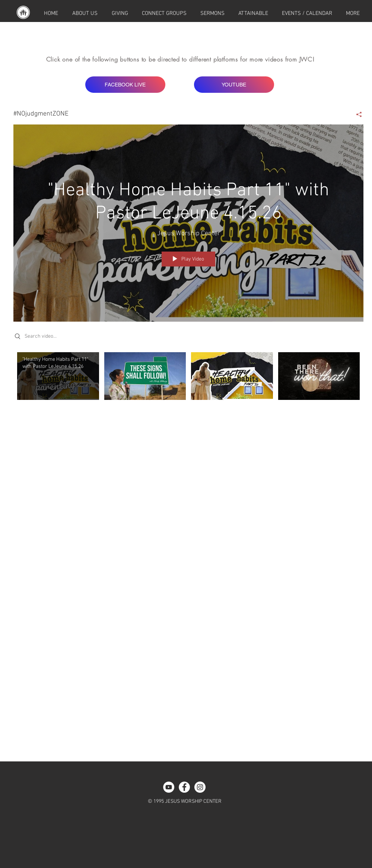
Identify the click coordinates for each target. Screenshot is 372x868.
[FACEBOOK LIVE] (125, 85)
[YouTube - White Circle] (169, 787)
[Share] (356, 114)
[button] (353, 13)
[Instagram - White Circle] (200, 787)
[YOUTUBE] (234, 85)
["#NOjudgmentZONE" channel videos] (188, 385)
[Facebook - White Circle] (184, 787)
